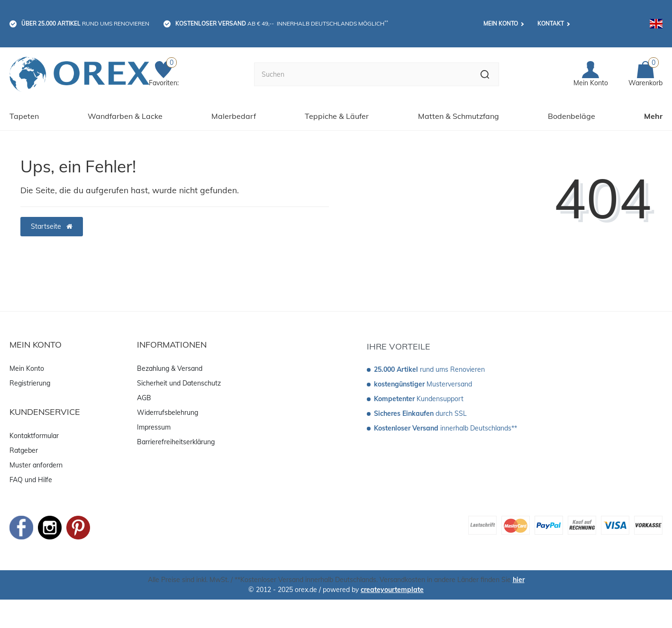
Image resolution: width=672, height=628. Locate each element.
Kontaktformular (34, 436)
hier (519, 580)
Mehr (653, 116)
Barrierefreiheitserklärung (176, 442)
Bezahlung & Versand (170, 368)
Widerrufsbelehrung (168, 413)
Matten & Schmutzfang (459, 116)
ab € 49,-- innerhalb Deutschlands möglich (282, 23)
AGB (144, 398)
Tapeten (24, 116)
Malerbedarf (234, 116)
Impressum (154, 427)
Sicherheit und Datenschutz (179, 383)
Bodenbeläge (572, 116)
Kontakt (551, 23)
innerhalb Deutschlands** (445, 428)
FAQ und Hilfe (31, 480)
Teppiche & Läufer (337, 116)
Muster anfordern (36, 465)
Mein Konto (501, 23)
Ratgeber (24, 450)
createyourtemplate (392, 590)
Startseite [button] (52, 226)
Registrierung (30, 383)
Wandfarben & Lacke (125, 116)
